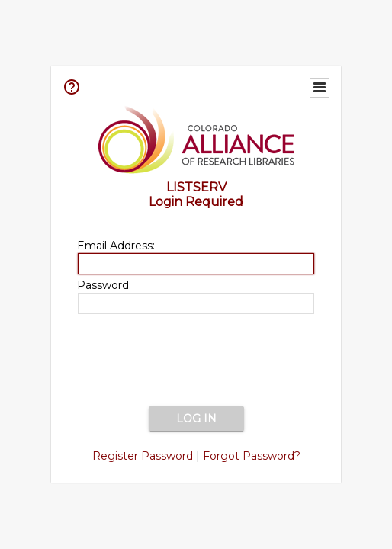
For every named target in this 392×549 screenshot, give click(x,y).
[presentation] (196, 361)
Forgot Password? (252, 456)
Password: (104, 285)
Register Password (143, 456)
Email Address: (116, 246)
